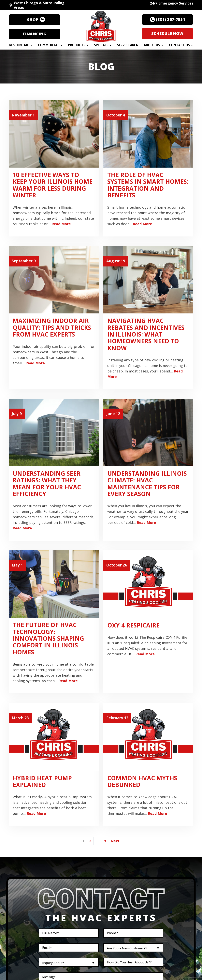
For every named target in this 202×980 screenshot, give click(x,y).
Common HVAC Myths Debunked (142, 781)
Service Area (128, 45)
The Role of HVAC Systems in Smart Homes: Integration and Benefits (148, 185)
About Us (152, 45)
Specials (101, 45)
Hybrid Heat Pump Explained (42, 781)
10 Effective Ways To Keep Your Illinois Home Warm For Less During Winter (53, 185)
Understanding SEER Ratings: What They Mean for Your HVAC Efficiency (47, 484)
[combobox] (133, 948)
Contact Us (179, 45)
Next (115, 841)
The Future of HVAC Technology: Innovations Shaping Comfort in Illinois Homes (48, 638)
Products (77, 45)
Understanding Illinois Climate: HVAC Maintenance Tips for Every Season (147, 484)
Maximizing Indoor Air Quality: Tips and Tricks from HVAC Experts (52, 327)
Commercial (49, 45)
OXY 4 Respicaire (133, 625)
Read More (61, 224)
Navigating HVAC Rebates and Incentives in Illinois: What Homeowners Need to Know (146, 334)
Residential (19, 45)
